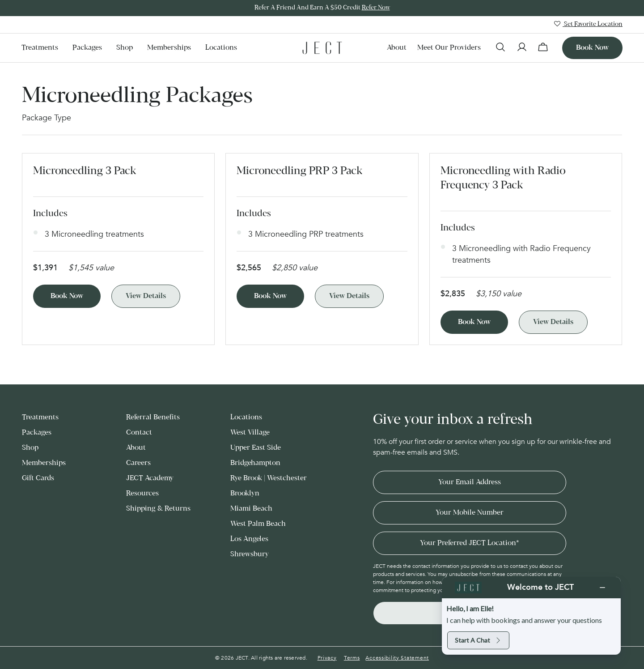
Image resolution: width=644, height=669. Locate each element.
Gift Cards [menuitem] (38, 478)
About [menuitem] (397, 48)
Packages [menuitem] (87, 48)
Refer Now (376, 8)
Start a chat (478, 640)
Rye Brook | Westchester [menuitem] (269, 478)
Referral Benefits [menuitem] (153, 417)
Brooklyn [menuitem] (245, 493)
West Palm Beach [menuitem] (258, 524)
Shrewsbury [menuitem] (250, 554)
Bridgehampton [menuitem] (255, 463)
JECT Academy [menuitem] (150, 478)
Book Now (67, 296)
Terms (352, 658)
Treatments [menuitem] (40, 48)
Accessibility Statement (397, 658)
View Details (146, 296)
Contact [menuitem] (139, 433)
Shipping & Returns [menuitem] (158, 509)
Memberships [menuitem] (169, 48)
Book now (592, 48)
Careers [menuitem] (138, 463)
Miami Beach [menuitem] (251, 509)
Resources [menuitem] (142, 493)
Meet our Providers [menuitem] (449, 48)
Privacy (327, 658)
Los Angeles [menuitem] (249, 539)
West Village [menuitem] (250, 433)
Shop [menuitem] (125, 48)
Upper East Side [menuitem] (256, 448)
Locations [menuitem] (221, 48)
